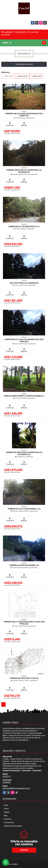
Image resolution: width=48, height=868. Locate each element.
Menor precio (22, 76)
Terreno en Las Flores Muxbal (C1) (24, 509)
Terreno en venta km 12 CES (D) (24, 678)
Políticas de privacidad (13, 826)
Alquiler (7, 812)
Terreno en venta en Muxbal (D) (24, 565)
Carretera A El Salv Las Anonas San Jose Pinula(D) (24, 340)
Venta (6, 809)
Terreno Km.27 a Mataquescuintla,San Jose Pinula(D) (24, 623)
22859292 (9, 32)
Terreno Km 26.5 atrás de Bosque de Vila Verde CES (24, 115)
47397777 (22, 32)
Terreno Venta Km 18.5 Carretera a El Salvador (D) (24, 171)
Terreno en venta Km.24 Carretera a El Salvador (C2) (24, 453)
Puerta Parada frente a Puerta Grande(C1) (24, 396)
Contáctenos (9, 822)
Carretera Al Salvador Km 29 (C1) (24, 226)
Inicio (6, 805)
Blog (6, 816)
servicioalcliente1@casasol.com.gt (16, 788)
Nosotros (8, 819)
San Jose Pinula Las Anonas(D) (24, 283)
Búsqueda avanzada (24, 64)
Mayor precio (37, 76)
